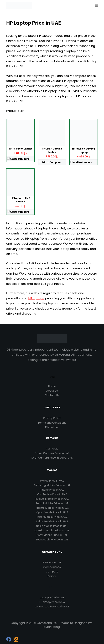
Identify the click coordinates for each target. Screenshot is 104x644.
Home (52, 386)
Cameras (52, 449)
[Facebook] (9, 639)
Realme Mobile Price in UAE (52, 508)
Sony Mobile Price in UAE (52, 535)
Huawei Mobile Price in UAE (52, 499)
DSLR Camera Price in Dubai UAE (52, 458)
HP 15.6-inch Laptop (21, 149)
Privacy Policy (52, 418)
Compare (52, 572)
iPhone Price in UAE (52, 490)
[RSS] (16, 639)
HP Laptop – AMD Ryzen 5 (20, 200)
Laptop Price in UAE (52, 597)
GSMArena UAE (52, 563)
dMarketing (52, 627)
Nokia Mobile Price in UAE (52, 526)
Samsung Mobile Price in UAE (52, 485)
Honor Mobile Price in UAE (52, 517)
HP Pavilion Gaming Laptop (84, 150)
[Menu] (96, 6)
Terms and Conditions (52, 423)
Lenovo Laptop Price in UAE (52, 607)
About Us (52, 391)
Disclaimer (52, 427)
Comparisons (52, 567)
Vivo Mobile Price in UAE (52, 494)
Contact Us (52, 395)
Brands (52, 576)
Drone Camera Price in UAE (52, 453)
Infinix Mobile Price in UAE (52, 521)
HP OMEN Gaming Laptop (52, 150)
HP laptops (36, 298)
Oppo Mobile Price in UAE (52, 512)
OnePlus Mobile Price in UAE (52, 530)
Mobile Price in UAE (52, 481)
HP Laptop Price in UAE (52, 602)
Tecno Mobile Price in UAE (52, 540)
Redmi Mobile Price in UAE (52, 503)
